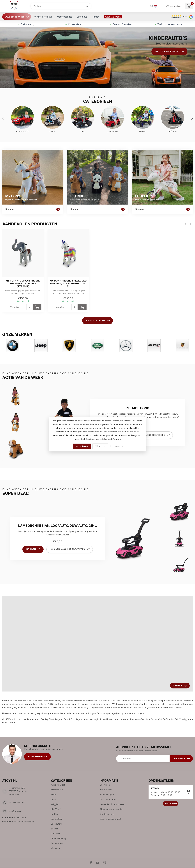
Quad (54, 799)
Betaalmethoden (108, 799)
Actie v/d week (113, 17)
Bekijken (33, 549)
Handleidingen (107, 795)
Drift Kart (55, 834)
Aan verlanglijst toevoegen (150, 435)
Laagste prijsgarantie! (110, 819)
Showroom (105, 785)
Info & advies (106, 790)
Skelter (55, 829)
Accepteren (82, 446)
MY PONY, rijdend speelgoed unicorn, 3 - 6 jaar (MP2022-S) (68, 284)
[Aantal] (29, 307)
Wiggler (55, 804)
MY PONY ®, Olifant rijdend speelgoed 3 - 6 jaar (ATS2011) (23, 284)
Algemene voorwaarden (112, 809)
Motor (54, 795)
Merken (95, 17)
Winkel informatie (43, 17)
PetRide (55, 814)
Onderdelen (57, 843)
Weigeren (100, 446)
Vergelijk (15, 307)
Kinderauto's (57, 790)
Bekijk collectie (98, 321)
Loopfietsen (57, 819)
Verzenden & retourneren (112, 804)
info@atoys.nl (15, 811)
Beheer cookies (116, 446)
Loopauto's (56, 824)
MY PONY (56, 809)
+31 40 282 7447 (17, 803)
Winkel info (171, 804)
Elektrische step (59, 839)
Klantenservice (65, 17)
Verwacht (56, 848)
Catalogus (82, 17)
